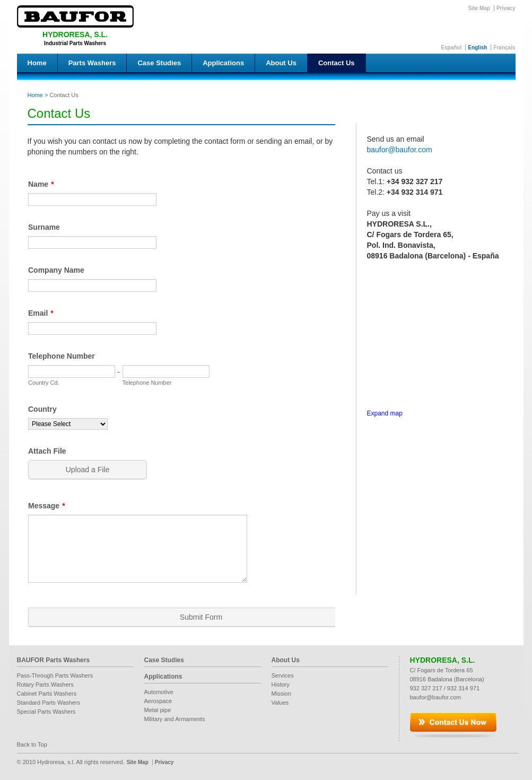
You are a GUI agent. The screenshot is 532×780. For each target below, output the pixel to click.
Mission (281, 694)
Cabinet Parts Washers (47, 694)
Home (37, 63)
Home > (38, 95)
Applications (223, 63)
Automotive (159, 692)
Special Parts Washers (46, 712)
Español (451, 47)
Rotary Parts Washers (45, 684)
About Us (281, 63)
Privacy (506, 8)
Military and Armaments (175, 719)
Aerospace (158, 701)
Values (280, 703)
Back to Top (32, 744)
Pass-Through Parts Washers (55, 675)
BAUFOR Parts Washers (54, 660)
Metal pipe (158, 710)
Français (504, 47)
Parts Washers (92, 63)
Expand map (385, 413)
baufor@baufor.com (400, 150)
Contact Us (337, 63)
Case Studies (159, 63)
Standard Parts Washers (49, 703)
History (281, 684)
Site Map (479, 8)
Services (283, 675)
